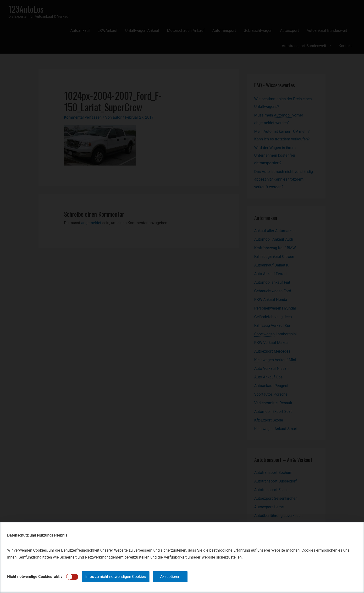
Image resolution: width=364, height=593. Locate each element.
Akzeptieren (170, 577)
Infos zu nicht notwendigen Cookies (116, 577)
